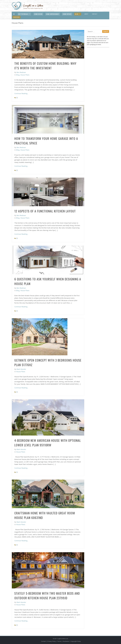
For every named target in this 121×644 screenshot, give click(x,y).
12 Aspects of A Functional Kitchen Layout (45, 211)
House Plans (25, 75)
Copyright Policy (76, 641)
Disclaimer (66, 641)
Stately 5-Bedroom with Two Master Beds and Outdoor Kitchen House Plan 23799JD (47, 596)
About (86, 14)
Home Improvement (53, 14)
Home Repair (67, 14)
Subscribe (16, 17)
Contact (95, 14)
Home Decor (38, 14)
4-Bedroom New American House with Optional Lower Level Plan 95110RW (48, 443)
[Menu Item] (14, 14)
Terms (59, 641)
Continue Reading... (21, 93)
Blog (78, 14)
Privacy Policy (52, 641)
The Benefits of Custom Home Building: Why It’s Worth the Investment (45, 66)
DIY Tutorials (24, 14)
